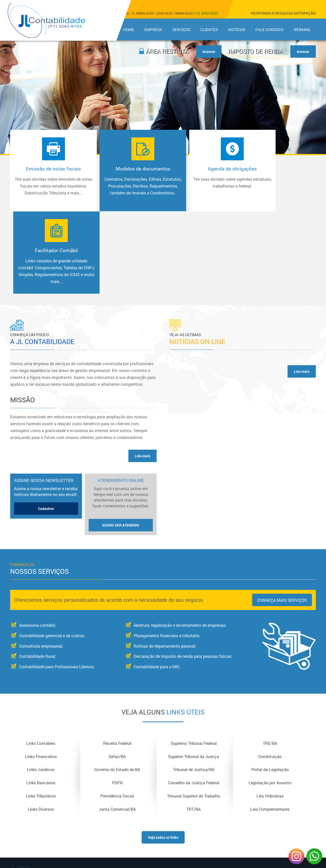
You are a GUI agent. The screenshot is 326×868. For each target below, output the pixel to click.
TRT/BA (194, 728)
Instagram (296, 856)
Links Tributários (41, 715)
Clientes (209, 30)
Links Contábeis (41, 661)
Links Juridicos (41, 688)
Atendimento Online (121, 423)
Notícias (237, 30)
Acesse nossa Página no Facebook (270, 798)
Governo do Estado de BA (117, 688)
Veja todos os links (163, 756)
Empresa (153, 30)
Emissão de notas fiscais (47, 184)
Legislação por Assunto (270, 701)
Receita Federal (117, 661)
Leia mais (142, 374)
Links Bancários (41, 701)
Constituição (270, 675)
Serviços (181, 30)
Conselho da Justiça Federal (194, 701)
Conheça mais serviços (282, 518)
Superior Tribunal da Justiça (194, 675)
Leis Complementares (270, 728)
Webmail (302, 30)
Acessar (303, 52)
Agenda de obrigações (200, 177)
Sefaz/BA (117, 675)
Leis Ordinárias (270, 715)
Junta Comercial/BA (117, 728)
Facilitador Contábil (276, 184)
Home (129, 30)
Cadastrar (46, 427)
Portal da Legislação (270, 688)
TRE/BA (270, 661)
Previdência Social (117, 715)
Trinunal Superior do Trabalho (194, 715)
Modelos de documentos (123, 184)
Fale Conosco (269, 30)
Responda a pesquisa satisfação (283, 13)
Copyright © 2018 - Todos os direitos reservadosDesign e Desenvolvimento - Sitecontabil (270, 811)
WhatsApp (314, 856)
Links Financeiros (41, 675)
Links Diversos (41, 728)
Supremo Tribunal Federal (194, 661)
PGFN (117, 701)
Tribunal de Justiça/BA (194, 688)
